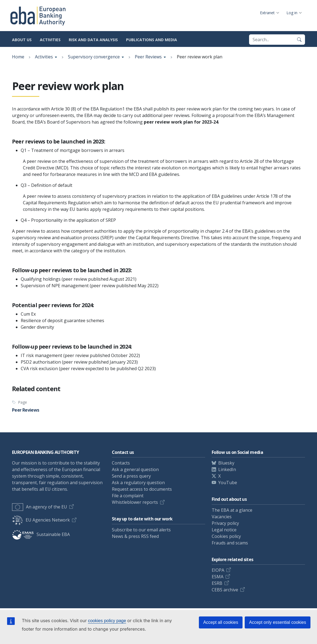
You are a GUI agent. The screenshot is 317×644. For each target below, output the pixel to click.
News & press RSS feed (135, 536)
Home (18, 57)
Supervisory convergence (94, 57)
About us (22, 40)
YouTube (228, 483)
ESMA (218, 577)
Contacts (121, 463)
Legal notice (224, 530)
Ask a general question (135, 469)
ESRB (217, 583)
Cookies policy (226, 536)
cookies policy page (107, 621)
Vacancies (222, 517)
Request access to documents (142, 489)
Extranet (267, 13)
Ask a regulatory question (138, 483)
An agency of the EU (40, 507)
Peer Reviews (148, 57)
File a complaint (128, 496)
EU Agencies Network (41, 520)
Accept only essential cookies (278, 622)
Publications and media (152, 40)
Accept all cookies (221, 622)
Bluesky (226, 463)
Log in (292, 13)
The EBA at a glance (232, 510)
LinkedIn (227, 469)
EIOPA (218, 570)
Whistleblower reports (135, 502)
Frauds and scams (230, 543)
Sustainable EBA (41, 534)
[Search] (299, 40)
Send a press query (131, 476)
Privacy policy (225, 523)
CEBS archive (225, 590)
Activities (50, 40)
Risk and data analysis (93, 40)
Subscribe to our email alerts (141, 530)
